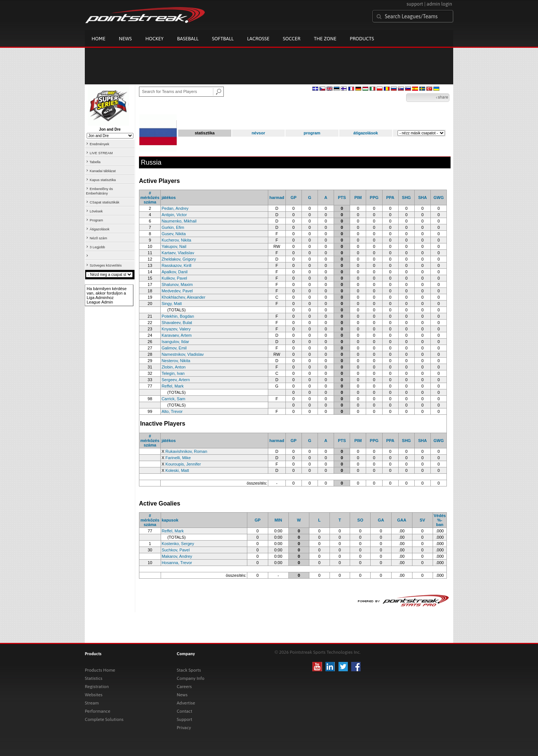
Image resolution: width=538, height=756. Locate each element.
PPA (390, 197)
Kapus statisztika (103, 180)
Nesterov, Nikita (176, 361)
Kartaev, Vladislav (178, 253)
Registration (97, 687)
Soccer (292, 39)
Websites (94, 695)
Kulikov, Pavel (174, 278)
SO (360, 520)
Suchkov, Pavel (176, 550)
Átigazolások (100, 229)
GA (381, 520)
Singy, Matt (171, 304)
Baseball (188, 39)
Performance (98, 711)
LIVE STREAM (101, 153)
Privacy (184, 728)
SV (422, 520)
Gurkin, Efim (173, 227)
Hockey (154, 39)
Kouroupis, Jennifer (183, 464)
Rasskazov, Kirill (176, 265)
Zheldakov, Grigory (179, 259)
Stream (92, 703)
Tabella (95, 162)
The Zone (325, 39)
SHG (406, 197)
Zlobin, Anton (173, 367)
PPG (374, 197)
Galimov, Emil (174, 348)
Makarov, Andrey (177, 556)
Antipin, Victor (174, 215)
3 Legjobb (97, 247)
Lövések (96, 211)
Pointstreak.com (145, 16)
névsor (258, 133)
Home (98, 39)
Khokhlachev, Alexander (183, 297)
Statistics (94, 678)
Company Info (191, 678)
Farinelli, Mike (178, 458)
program (312, 133)
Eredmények (99, 144)
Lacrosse (258, 39)
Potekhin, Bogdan (178, 316)
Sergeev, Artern (176, 380)
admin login (439, 4)
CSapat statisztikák (104, 202)
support (415, 4)
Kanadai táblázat (103, 171)
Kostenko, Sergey (178, 544)
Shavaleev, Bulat (177, 323)
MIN (278, 520)
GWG (439, 197)
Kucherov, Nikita (176, 240)
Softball (223, 39)
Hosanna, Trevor (177, 563)
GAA (402, 520)
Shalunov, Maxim (177, 284)
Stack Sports (189, 670)
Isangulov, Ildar (175, 342)
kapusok (170, 520)
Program (96, 220)
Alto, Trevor (172, 411)
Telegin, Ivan (173, 373)
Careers (184, 687)
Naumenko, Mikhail (179, 221)
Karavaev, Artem (177, 335)
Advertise (186, 703)
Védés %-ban (440, 520)
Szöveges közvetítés (106, 265)
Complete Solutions (104, 719)
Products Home (100, 670)
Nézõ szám (98, 238)
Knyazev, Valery (176, 329)
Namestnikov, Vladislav (183, 354)
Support (185, 719)
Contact (185, 711)
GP (294, 197)
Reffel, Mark (172, 386)
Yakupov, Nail (174, 246)
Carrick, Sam (173, 399)
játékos (168, 197)
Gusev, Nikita (174, 234)
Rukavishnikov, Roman (186, 451)
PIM (358, 197)
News (125, 39)
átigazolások (366, 133)
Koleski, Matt (177, 470)
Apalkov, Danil (174, 272)
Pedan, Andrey (175, 208)
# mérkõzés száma (150, 197)
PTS (342, 197)
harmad (277, 197)
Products (362, 39)
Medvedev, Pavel (177, 291)
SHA (422, 197)
